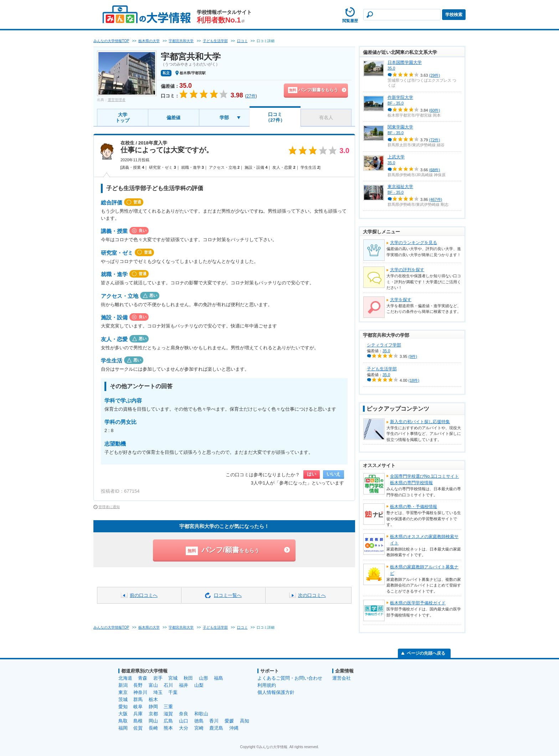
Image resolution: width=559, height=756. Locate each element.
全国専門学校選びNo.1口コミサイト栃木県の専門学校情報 (424, 480)
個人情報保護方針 (276, 692)
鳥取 (123, 721)
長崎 (153, 728)
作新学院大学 (400, 97)
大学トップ (122, 118)
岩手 (158, 678)
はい (312, 474)
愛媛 (229, 721)
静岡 (153, 707)
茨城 (123, 699)
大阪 (123, 714)
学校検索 (454, 15)
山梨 (199, 685)
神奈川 (140, 692)
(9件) (413, 356)
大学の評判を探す (407, 270)
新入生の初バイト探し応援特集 (420, 422)
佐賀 (138, 728)
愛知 (123, 707)
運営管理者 (117, 100)
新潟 (123, 685)
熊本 (168, 728)
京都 (153, 714)
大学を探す (401, 300)
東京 (123, 692)
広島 (168, 721)
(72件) (435, 140)
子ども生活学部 (382, 369)
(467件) (436, 199)
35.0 (391, 68)
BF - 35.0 (396, 103)
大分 (184, 728)
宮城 (173, 678)
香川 (214, 721)
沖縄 (234, 728)
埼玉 (158, 692)
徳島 (199, 721)
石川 (168, 685)
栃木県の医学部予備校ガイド (418, 603)
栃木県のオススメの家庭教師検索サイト (424, 540)
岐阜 (138, 707)
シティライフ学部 (384, 345)
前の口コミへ (144, 595)
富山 (153, 685)
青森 (143, 678)
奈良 (184, 714)
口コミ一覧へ (228, 595)
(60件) (435, 110)
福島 (219, 678)
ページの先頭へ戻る (426, 653)
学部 (224, 118)
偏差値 (173, 118)
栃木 (153, 699)
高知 (245, 721)
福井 (184, 685)
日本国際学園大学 (405, 62)
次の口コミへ (312, 595)
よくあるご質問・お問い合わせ (290, 678)
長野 (138, 685)
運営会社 (342, 678)
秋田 (188, 678)
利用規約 (267, 685)
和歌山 (201, 714)
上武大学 (396, 157)
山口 (184, 721)
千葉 (173, 692)
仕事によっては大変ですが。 (167, 150)
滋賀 (168, 714)
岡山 (153, 721)
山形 (204, 678)
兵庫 (138, 714)
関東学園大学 (400, 127)
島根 (138, 721)
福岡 (123, 728)
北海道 (125, 678)
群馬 (138, 699)
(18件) (414, 380)
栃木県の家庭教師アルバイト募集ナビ (424, 570)
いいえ (334, 474)
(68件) (435, 169)
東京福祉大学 (400, 187)
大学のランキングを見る (414, 243)
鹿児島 (216, 728)
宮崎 (199, 728)
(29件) (435, 75)
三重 (168, 707)
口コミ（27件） (275, 117)
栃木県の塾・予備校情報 (414, 507)
